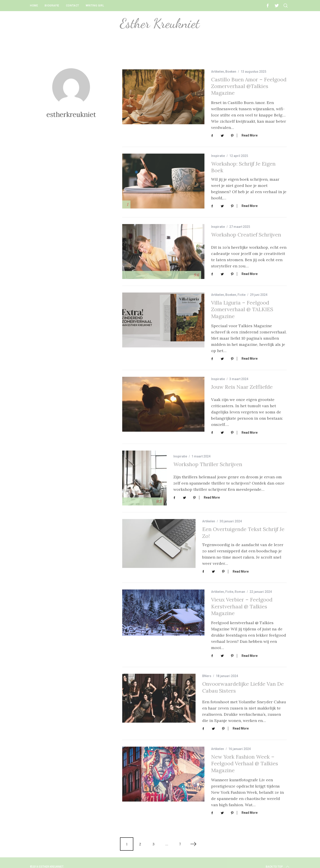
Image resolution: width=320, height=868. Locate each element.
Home (34, 6)
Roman (240, 587)
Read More (250, 135)
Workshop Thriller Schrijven (208, 461)
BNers (207, 671)
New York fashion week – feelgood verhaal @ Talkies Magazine (245, 756)
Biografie (52, 6)
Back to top (278, 859)
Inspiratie (218, 155)
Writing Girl (95, 6)
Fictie (242, 294)
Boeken (231, 72)
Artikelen (218, 72)
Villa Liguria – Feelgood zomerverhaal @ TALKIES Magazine (242, 309)
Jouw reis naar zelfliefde (242, 386)
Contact (73, 6)
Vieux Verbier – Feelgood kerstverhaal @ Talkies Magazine (242, 602)
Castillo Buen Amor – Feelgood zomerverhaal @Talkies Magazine (249, 86)
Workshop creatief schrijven (246, 236)
